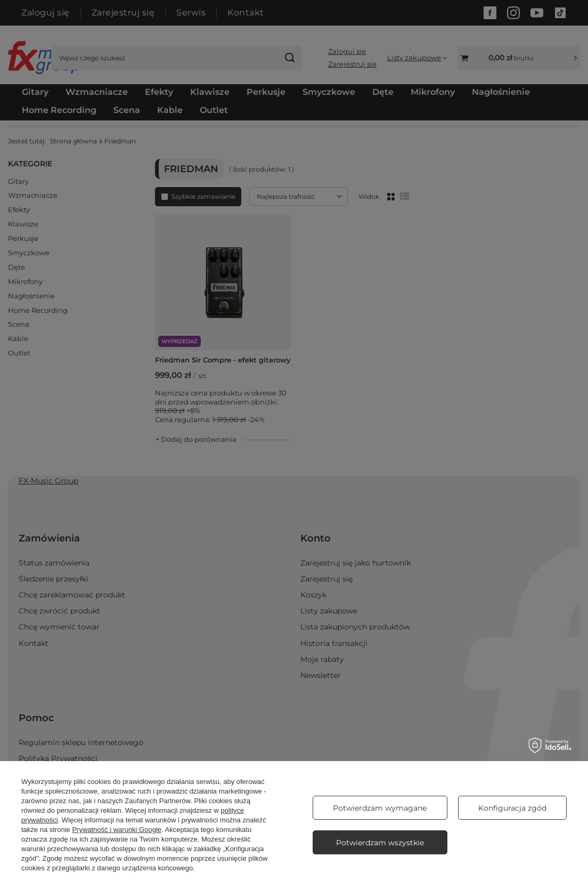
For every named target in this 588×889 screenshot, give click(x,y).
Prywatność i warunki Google (117, 830)
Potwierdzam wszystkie (380, 843)
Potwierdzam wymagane (380, 808)
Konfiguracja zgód (512, 808)
